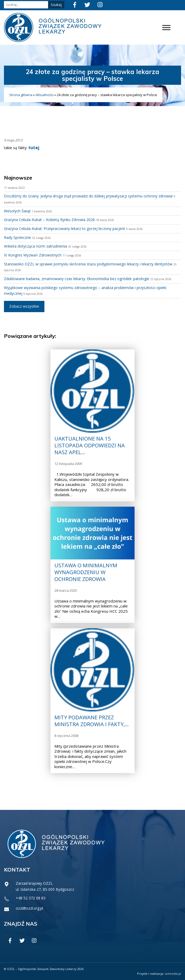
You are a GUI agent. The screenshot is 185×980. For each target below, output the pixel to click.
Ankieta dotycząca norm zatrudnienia (35, 246)
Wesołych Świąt (17, 211)
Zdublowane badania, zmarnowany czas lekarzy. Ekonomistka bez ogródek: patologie (77, 279)
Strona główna (21, 95)
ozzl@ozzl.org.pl (29, 908)
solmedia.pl (173, 974)
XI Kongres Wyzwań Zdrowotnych (33, 255)
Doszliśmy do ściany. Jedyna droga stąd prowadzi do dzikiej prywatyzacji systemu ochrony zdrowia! (88, 196)
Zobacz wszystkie (24, 306)
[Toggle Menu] (166, 27)
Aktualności (45, 95)
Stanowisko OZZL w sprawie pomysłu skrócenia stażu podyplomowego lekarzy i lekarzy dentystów (88, 264)
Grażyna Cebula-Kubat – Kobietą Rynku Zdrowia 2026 (49, 220)
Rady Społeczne (17, 237)
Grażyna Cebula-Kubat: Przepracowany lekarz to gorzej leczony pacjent (65, 229)
